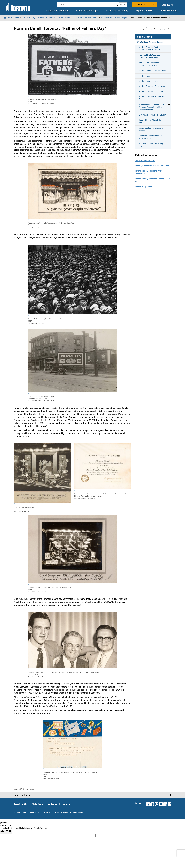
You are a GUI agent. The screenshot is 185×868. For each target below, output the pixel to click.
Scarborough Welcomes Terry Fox (151, 145)
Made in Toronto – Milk (149, 76)
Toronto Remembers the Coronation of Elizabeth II (149, 64)
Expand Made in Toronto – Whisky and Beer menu (169, 98)
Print (151, 29)
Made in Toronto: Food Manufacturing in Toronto (150, 49)
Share (142, 29)
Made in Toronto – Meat (149, 81)
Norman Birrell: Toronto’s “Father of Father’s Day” (149, 56)
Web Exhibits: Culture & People (150, 42)
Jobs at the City (20, 804)
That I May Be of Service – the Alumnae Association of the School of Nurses (151, 107)
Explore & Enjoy (144, 11)
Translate (164, 29)
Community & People (87, 11)
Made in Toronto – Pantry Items (152, 86)
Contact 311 (168, 5)
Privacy (47, 812)
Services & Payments (57, 11)
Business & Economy (117, 11)
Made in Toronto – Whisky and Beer (152, 98)
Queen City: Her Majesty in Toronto (150, 121)
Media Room (38, 804)
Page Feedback (22, 795)
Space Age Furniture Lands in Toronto (151, 129)
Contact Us (53, 804)
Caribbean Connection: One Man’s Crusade (150, 137)
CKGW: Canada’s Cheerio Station (152, 115)
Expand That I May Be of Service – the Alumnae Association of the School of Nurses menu (169, 107)
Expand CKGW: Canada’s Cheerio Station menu (169, 115)
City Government (168, 11)
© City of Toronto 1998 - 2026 (26, 812)
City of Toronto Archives (145, 160)
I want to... (143, 5)
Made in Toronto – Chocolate (151, 91)
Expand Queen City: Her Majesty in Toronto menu (169, 122)
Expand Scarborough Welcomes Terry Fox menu (169, 145)
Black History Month (144, 187)
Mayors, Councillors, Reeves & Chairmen (152, 166)
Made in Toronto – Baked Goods (152, 71)
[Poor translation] (9, 832)
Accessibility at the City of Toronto (70, 812)
